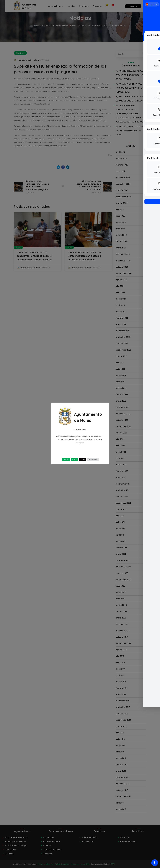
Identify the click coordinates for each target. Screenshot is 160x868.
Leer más (66, 459)
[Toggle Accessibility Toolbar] (155, 863)
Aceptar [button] (74, 459)
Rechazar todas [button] (93, 459)
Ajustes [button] (83, 459)
